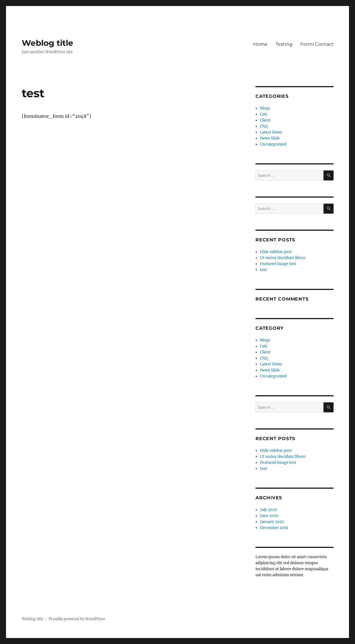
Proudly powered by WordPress (77, 619)
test (263, 270)
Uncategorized (273, 144)
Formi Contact (317, 44)
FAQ (264, 126)
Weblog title (47, 43)
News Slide (270, 138)
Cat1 (264, 114)
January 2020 (272, 522)
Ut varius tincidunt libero (283, 258)
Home (260, 44)
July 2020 (268, 510)
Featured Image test (278, 264)
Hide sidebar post (276, 252)
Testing (284, 44)
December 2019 (274, 528)
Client (265, 120)
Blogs (265, 108)
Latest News (271, 132)
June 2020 (269, 516)
